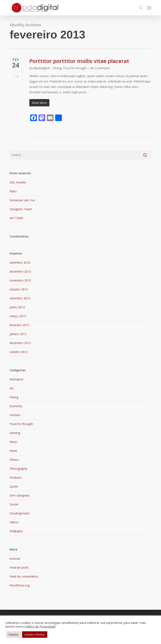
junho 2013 (17, 307)
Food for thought (75, 68)
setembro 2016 (20, 262)
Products (16, 477)
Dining (57, 68)
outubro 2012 (19, 352)
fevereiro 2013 (19, 325)
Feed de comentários (24, 576)
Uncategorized (19, 513)
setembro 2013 (20, 298)
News (13, 451)
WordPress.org (20, 585)
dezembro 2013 (20, 271)
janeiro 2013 (18, 334)
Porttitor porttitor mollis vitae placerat (79, 61)
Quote (14, 486)
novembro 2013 (20, 280)
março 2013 (18, 316)
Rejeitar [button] (14, 634)
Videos (14, 522)
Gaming (15, 433)
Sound (14, 504)
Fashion (15, 415)
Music (14, 442)
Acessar (15, 559)
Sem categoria (19, 495)
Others (14, 460)
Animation (16, 379)
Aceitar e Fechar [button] (35, 634)
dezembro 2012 (20, 343)
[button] (149, 8)
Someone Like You (22, 200)
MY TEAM (16, 218)
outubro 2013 (19, 289)
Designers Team (21, 209)
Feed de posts (19, 567)
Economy (16, 406)
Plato (13, 191)
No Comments (100, 68)
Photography (18, 469)
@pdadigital (42, 68)
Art (12, 388)
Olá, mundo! (18, 182)
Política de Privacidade (40, 626)
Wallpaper (16, 531)
